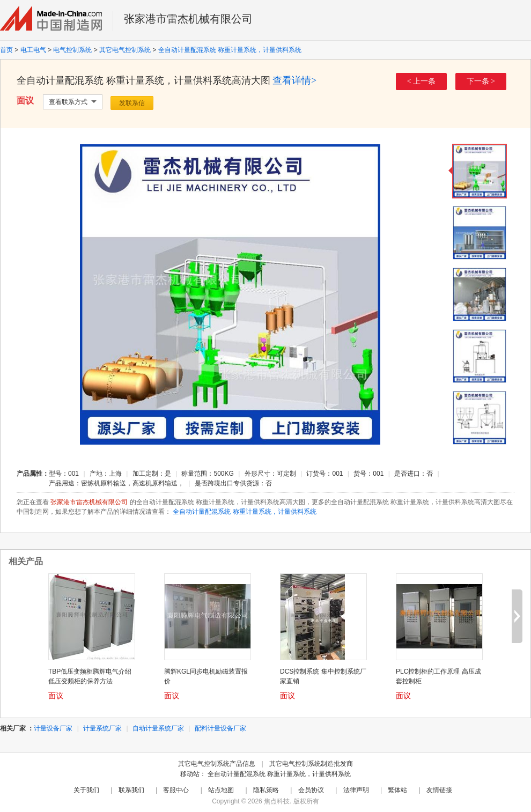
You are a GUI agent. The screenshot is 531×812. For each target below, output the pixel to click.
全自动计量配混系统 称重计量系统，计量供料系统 (230, 50)
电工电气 (33, 50)
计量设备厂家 (53, 728)
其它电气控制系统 (125, 50)
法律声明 (356, 790)
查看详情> (294, 80)
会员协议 (311, 790)
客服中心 (176, 790)
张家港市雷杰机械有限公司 (188, 19)
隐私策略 (266, 790)
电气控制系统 (72, 50)
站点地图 (221, 790)
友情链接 (439, 790)
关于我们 (86, 790)
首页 (6, 50)
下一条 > (481, 81)
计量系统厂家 (102, 728)
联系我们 (131, 790)
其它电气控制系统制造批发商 (311, 764)
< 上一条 (421, 81)
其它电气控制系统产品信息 (217, 764)
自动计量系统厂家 (158, 728)
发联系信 (132, 103)
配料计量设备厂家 (220, 728)
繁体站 (397, 790)
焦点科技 (277, 801)
